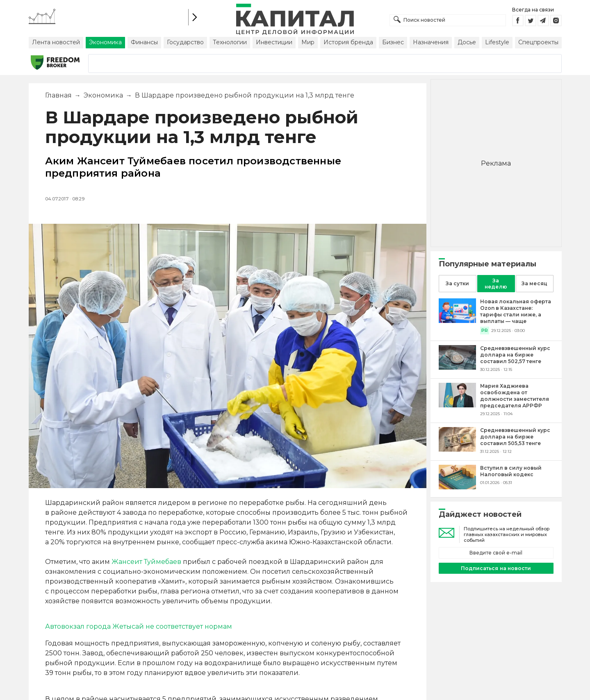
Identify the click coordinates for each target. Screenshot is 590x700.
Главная (58, 95)
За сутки (457, 283)
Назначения (431, 42)
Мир (308, 42)
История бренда (348, 42)
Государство (185, 42)
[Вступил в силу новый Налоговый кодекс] (457, 487)
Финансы (144, 42)
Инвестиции (274, 42)
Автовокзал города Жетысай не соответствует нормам (139, 626)
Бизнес (393, 42)
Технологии (230, 42)
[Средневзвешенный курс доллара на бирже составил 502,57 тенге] (457, 367)
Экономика (105, 42)
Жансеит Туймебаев (146, 562)
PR (485, 331)
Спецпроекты (538, 42)
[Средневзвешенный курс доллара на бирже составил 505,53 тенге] (457, 449)
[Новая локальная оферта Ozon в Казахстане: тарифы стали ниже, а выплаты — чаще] (457, 321)
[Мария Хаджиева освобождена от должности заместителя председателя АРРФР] (457, 405)
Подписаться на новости (496, 568)
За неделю (496, 284)
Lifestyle (497, 42)
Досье (467, 42)
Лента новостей (56, 42)
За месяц (534, 283)
